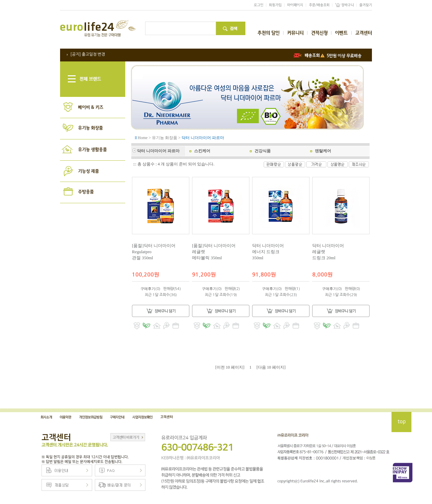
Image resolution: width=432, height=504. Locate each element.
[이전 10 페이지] (230, 367)
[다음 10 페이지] (271, 367)
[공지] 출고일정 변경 (88, 54)
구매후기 (148, 289)
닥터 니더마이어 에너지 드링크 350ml (268, 252)
